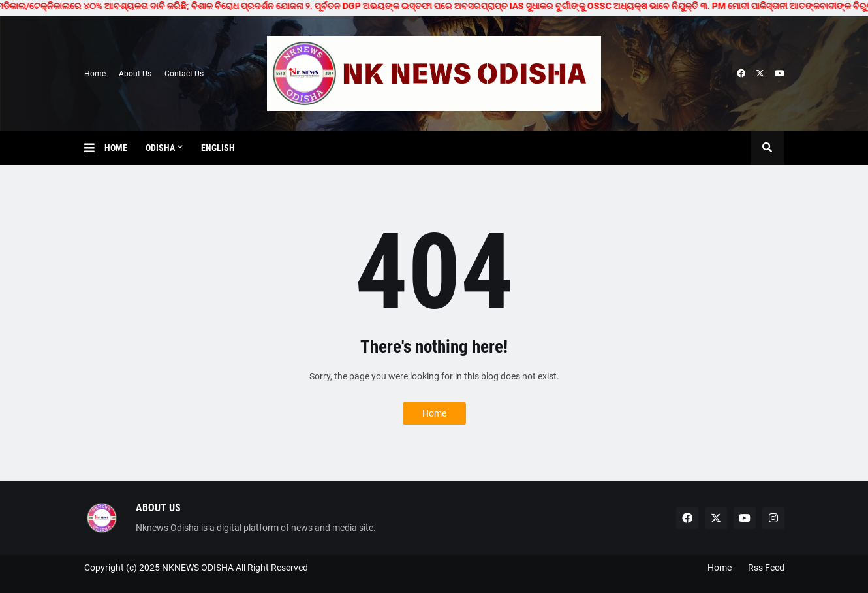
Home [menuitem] (116, 148)
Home (95, 74)
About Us (135, 74)
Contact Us (184, 74)
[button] (94, 148)
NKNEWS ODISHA (198, 568)
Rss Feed (766, 568)
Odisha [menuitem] (160, 148)
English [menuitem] (218, 148)
